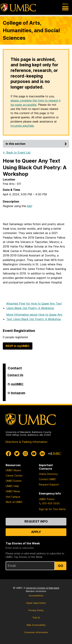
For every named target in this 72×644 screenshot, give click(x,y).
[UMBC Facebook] (8, 454)
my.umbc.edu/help (22, 126)
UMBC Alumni (13, 470)
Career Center (14, 476)
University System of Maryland (43, 588)
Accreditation (36, 596)
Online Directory (48, 474)
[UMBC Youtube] (34, 454)
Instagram (18, 394)
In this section (37, 144)
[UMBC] (18, 8)
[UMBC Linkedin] (42, 454)
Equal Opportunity (36, 603)
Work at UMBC (14, 502)
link (29, 206)
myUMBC (17, 385)
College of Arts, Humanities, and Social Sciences (31, 30)
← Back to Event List (17, 152)
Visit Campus (13, 497)
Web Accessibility (36, 625)
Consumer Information (36, 632)
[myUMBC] (55, 454)
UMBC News (13, 491)
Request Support (49, 484)
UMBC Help (12, 486)
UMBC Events (14, 481)
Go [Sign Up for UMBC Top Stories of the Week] (61, 566)
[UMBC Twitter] (17, 454)
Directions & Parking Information (26, 442)
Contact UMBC (48, 479)
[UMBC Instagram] (25, 454)
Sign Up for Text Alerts (52, 509)
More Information (34, 317)
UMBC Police (46, 499)
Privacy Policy (36, 610)
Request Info (36, 521)
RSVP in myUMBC (18, 346)
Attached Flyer (34, 306)
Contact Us (15, 375)
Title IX (36, 618)
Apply (36, 532)
